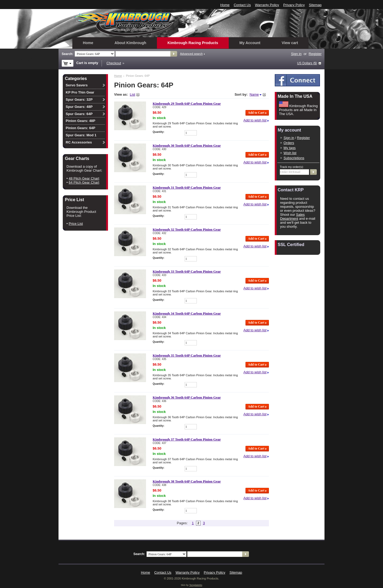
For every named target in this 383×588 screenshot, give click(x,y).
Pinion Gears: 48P (80, 121)
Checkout (114, 63)
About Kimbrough (130, 43)
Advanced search (191, 54)
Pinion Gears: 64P (80, 128)
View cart (290, 43)
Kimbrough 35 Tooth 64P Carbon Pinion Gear (187, 355)
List (132, 94)
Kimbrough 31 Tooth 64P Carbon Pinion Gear (187, 187)
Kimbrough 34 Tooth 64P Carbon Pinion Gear (187, 313)
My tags (290, 148)
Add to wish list (255, 120)
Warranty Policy (267, 5)
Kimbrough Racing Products (193, 43)
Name (254, 94)
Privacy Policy (294, 5)
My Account (250, 43)
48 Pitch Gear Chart (84, 178)
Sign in (296, 54)
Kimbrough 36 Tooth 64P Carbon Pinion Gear (187, 397)
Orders (289, 143)
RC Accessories (79, 142)
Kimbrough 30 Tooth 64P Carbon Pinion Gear (187, 145)
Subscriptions (294, 158)
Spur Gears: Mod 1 (81, 135)
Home (225, 5)
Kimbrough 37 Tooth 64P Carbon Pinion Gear (187, 439)
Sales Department (292, 217)
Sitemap (315, 5)
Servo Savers (77, 85)
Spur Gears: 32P (79, 100)
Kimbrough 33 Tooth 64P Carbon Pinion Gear (187, 271)
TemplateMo (196, 585)
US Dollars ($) (307, 63)
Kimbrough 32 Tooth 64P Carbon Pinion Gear (187, 229)
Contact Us (242, 5)
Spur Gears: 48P (79, 107)
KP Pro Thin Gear (80, 92)
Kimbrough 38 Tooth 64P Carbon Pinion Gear (187, 481)
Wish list (290, 153)
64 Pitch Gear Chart (84, 182)
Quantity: (159, 132)
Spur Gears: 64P (79, 114)
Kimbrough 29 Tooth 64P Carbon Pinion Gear (187, 103)
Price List (76, 224)
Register (315, 54)
